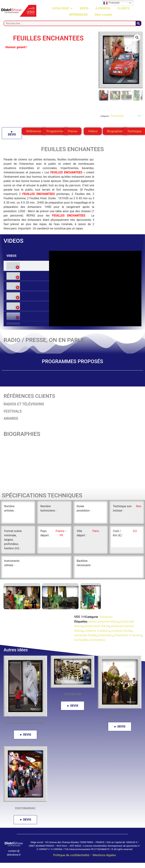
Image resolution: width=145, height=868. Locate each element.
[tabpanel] (95, 289)
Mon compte (103, 15)
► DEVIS (12, 133)
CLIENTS (123, 8)
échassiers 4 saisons (128, 643)
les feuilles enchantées (90, 648)
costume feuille (122, 639)
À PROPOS (103, 8)
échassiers (105, 643)
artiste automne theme (103, 630)
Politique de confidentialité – (73, 863)
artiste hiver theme (97, 634)
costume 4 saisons (97, 639)
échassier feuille (85, 643)
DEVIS (84, 8)
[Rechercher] (138, 23)
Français (111, 3)
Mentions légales (104, 863)
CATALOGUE (62, 8)
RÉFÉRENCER (78, 15)
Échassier (117, 116)
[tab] (26, 266)
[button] (137, 38)
